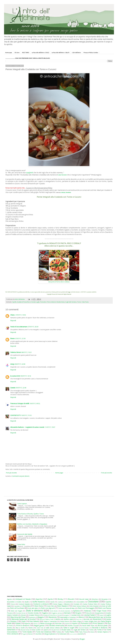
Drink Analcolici (65, 611)
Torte (99, 630)
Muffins (58, 619)
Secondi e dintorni (100, 628)
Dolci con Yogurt (17, 611)
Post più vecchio (107, 473)
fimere (12, 338)
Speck (46, 630)
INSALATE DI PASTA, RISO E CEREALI (59, 282)
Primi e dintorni (51, 302)
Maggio (41, 617)
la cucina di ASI (15, 376)
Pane (23, 621)
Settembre (11, 630)
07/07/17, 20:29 (33, 327)
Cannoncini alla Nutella (25, 534)
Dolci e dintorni (34, 611)
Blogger (82, 639)
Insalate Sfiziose (34, 615)
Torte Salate (27, 632)
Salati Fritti (40, 628)
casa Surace (62, 175)
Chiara (13, 315)
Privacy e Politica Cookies (91, 53)
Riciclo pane (103, 625)
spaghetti (30, 173)
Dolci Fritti (50, 606)
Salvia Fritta (21, 544)
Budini (27, 602)
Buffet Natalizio (39, 602)
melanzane (63, 634)
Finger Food (101, 611)
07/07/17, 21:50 (20, 338)
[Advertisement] (55, 485)
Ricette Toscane (73, 626)
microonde (73, 634)
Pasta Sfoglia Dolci (91, 621)
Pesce (35, 624)
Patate (18, 623)
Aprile (50, 599)
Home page (9, 53)
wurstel (80, 634)
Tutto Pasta (85, 302)
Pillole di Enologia (46, 623)
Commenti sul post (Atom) (21, 476)
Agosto (9, 599)
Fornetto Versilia (33, 613)
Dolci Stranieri (94, 606)
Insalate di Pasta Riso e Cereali (26, 302)
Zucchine (38, 634)
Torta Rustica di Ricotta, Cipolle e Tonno (31, 514)
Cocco (13, 604)
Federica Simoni (16, 352)
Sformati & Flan (25, 630)
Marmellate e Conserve (68, 617)
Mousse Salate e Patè (47, 619)
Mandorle (53, 617)
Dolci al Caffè (106, 606)
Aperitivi (39, 599)
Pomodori (43, 302)
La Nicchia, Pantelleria (66, 192)
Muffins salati (68, 619)
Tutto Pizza (83, 632)
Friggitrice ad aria (57, 613)
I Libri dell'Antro (76, 53)
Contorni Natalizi (24, 604)
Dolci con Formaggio (86, 608)
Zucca (30, 634)
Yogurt (24, 634)
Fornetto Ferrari (21, 613)
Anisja (12, 364)
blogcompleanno (50, 634)
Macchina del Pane (18, 617)
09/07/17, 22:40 (21, 388)
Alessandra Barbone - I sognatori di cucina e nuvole (27, 427)
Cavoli (52, 602)
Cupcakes (17, 606)
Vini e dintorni (13, 634)
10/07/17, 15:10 (26, 415)
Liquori (102, 615)
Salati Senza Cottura (53, 628)
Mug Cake (79, 619)
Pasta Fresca (65, 621)
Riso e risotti (20, 628)
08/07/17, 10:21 (27, 352)
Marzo (81, 617)
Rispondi (13, 320)
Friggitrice (45, 613)
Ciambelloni (69, 602)
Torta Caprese (22, 504)
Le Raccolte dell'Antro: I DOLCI (40, 53)
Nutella (109, 619)
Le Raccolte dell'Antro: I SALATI (61, 53)
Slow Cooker (36, 630)
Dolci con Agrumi (48, 608)
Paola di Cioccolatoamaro (19, 327)
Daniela (13, 388)
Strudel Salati (66, 630)
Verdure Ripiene (103, 632)
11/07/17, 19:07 (50, 427)
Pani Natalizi (34, 621)
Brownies (105, 599)
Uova (92, 632)
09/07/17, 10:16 (26, 376)
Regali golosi (39, 625)
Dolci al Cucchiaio (17, 608)
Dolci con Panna (105, 608)
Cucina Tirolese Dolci (90, 604)
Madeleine (32, 617)
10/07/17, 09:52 (35, 403)
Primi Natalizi (98, 623)
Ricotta (9, 628)
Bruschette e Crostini (14, 602)
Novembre (97, 619)
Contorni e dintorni (41, 604)
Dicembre (27, 606)
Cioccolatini (80, 602)
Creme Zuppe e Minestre (61, 604)
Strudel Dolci (55, 630)
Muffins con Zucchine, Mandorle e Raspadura (32, 524)
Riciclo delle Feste (88, 626)
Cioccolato (93, 601)
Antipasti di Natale (23, 599)
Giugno (78, 613)
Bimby (60, 599)
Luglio (38, 302)
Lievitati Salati (89, 615)
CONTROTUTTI (15, 415)
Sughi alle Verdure (71, 302)
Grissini (23, 615)
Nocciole (86, 619)
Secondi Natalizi (84, 628)
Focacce (10, 613)
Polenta (67, 624)
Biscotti (71, 599)
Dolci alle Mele (33, 608)
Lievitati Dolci (76, 615)
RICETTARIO (26, 53)
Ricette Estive (61, 302)
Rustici (31, 628)
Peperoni (27, 623)
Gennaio (67, 613)
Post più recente (11, 473)
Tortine (59, 632)
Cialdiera (60, 602)
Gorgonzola (99, 613)
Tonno (79, 302)
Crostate (76, 604)
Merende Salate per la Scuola (23, 619)
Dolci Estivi (39, 606)
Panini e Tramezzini (50, 621)
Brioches (95, 599)
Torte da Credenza (44, 632)
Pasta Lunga (77, 621)
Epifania (77, 611)
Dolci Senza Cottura (79, 606)
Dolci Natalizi (63, 606)
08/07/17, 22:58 (20, 364)
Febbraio (88, 611)
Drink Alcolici (54, 611)
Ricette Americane (57, 625)
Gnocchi (89, 613)
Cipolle (14, 302)
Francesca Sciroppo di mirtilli (20, 403)
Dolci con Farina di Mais (67, 608)
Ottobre (13, 621)
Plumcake (58, 623)
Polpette (75, 623)
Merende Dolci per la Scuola (100, 617)
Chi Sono (17, 53)
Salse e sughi (69, 628)
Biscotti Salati (84, 599)
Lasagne (66, 615)
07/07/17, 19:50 (21, 315)
